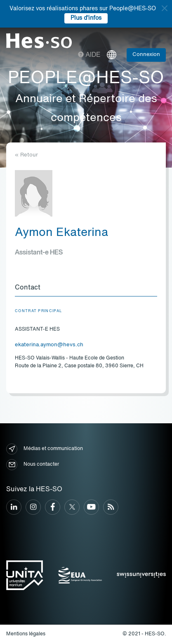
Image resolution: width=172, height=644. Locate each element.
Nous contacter (33, 465)
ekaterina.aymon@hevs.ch (49, 345)
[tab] (86, 288)
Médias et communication (45, 449)
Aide (89, 55)
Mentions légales (26, 634)
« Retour (26, 155)
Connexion (146, 55)
